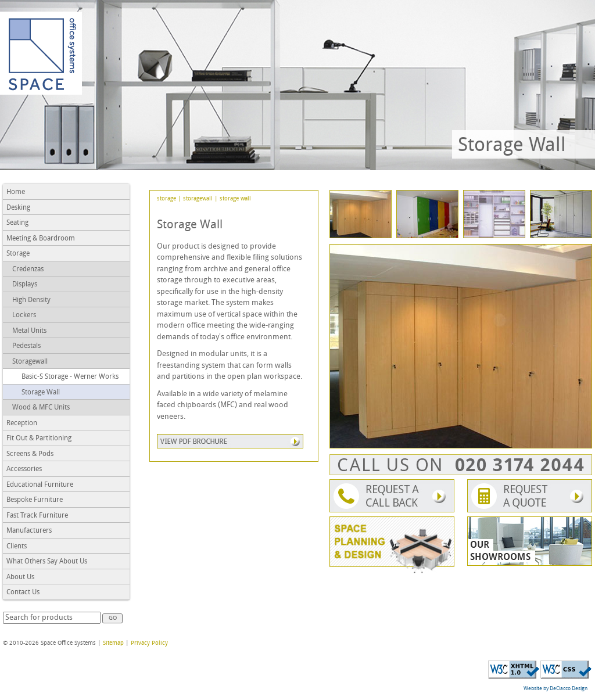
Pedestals (26, 346)
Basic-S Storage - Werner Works (70, 377)
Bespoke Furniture (35, 500)
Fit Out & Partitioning (39, 439)
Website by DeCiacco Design (555, 689)
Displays (25, 285)
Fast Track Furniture (37, 516)
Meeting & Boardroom (41, 239)
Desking (18, 208)
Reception (22, 423)
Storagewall (30, 362)
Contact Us (23, 593)
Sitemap (113, 643)
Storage (18, 254)
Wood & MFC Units (41, 408)
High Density (31, 300)
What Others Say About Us (47, 562)
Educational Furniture (40, 485)
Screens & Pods (30, 454)
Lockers (24, 315)
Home (16, 192)
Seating (17, 223)
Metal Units (29, 331)
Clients (17, 547)
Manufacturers (29, 531)
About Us (20, 577)
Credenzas (28, 270)
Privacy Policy (149, 643)
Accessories (24, 469)
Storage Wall (41, 393)
